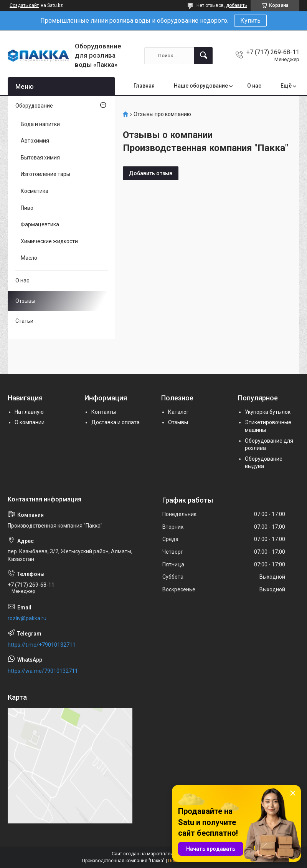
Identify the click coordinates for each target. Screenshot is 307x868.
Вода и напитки (40, 124)
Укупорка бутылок (268, 412)
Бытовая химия (40, 158)
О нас (254, 86)
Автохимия (35, 141)
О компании (30, 422)
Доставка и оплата (116, 422)
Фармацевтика (40, 224)
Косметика (35, 191)
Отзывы (25, 301)
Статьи (24, 321)
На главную (29, 412)
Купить (250, 21)
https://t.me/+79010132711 (42, 645)
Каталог (178, 412)
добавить (236, 5)
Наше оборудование (201, 86)
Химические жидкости (49, 241)
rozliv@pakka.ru (27, 618)
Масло (29, 258)
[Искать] (203, 56)
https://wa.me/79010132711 (43, 671)
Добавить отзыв (151, 173)
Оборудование (34, 106)
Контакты (104, 412)
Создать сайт (24, 5)
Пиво (27, 208)
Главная (144, 86)
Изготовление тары (45, 174)
